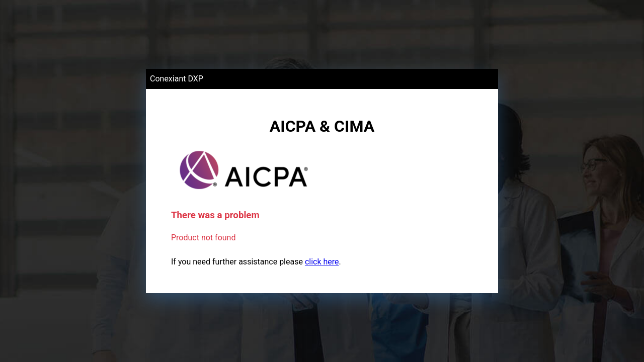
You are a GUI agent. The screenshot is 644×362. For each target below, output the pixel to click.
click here (322, 262)
